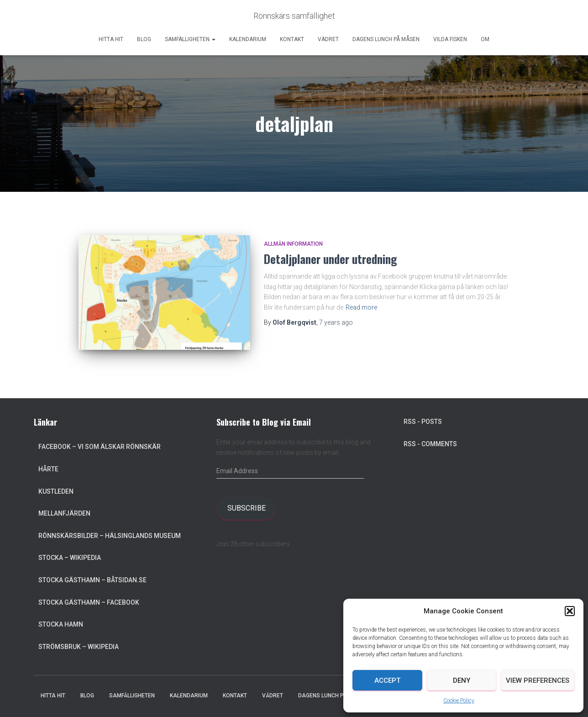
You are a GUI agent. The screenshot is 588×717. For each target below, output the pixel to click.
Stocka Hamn (61, 624)
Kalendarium (248, 39)
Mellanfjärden (64, 513)
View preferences (538, 680)
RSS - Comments (430, 444)
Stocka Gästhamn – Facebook (89, 602)
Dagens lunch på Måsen (386, 39)
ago (336, 322)
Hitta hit (111, 39)
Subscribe (247, 508)
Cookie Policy (459, 701)
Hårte (48, 469)
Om (485, 39)
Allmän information (293, 244)
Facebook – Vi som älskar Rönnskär (100, 447)
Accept (387, 680)
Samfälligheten (190, 39)
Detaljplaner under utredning (331, 259)
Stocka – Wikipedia (70, 558)
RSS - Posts (423, 422)
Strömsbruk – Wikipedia (79, 647)
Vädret (328, 39)
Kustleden (56, 491)
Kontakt (292, 39)
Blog (144, 39)
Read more (361, 307)
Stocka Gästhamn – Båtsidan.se (92, 580)
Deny (462, 680)
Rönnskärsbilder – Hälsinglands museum (110, 536)
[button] (570, 611)
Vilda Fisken (450, 39)
